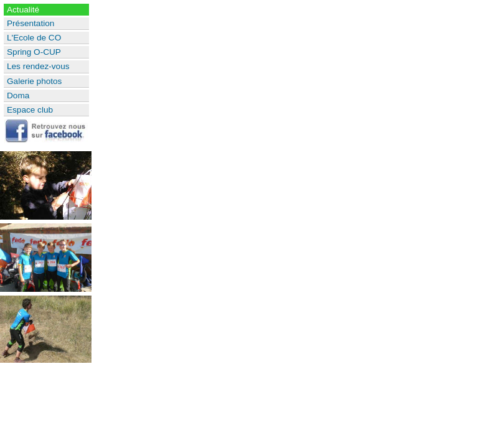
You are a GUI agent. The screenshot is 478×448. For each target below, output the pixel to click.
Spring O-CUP (34, 52)
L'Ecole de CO (34, 38)
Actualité (23, 10)
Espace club (30, 110)
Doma (18, 96)
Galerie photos (34, 81)
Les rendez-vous (38, 66)
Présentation (30, 23)
